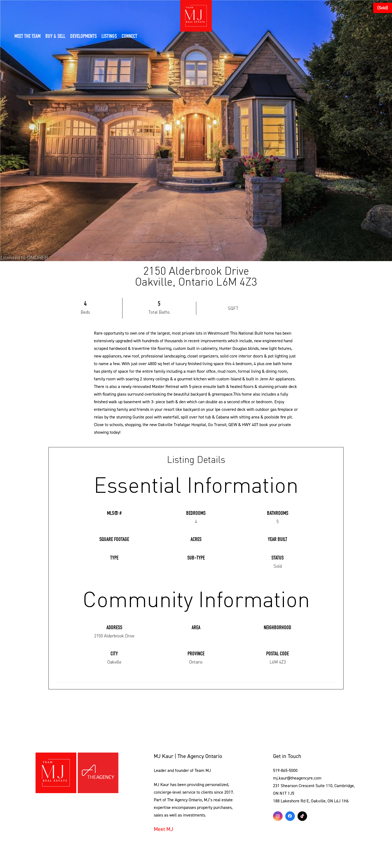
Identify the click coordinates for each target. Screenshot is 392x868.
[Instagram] (278, 816)
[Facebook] (290, 816)
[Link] (77, 773)
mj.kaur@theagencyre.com (297, 778)
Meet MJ (163, 829)
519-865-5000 (285, 771)
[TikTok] (302, 816)
